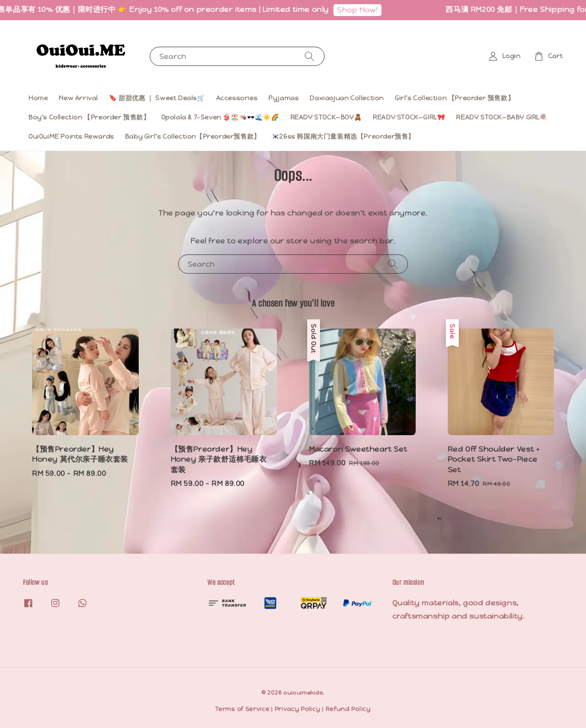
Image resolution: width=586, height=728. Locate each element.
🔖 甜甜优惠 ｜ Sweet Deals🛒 (157, 98)
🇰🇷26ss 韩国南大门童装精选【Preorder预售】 (343, 136)
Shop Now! (362, 10)
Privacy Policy (298, 709)
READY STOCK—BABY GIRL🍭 (502, 117)
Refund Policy (348, 709)
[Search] (309, 56)
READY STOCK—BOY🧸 (326, 117)
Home (38, 98)
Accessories (237, 98)
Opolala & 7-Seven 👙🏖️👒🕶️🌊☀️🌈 (220, 117)
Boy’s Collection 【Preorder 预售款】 (89, 117)
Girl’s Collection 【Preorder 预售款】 (454, 98)
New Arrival (78, 98)
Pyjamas (283, 98)
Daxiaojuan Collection (347, 98)
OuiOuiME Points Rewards (71, 136)
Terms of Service (242, 709)
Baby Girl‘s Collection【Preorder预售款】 (193, 136)
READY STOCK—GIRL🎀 (409, 117)
